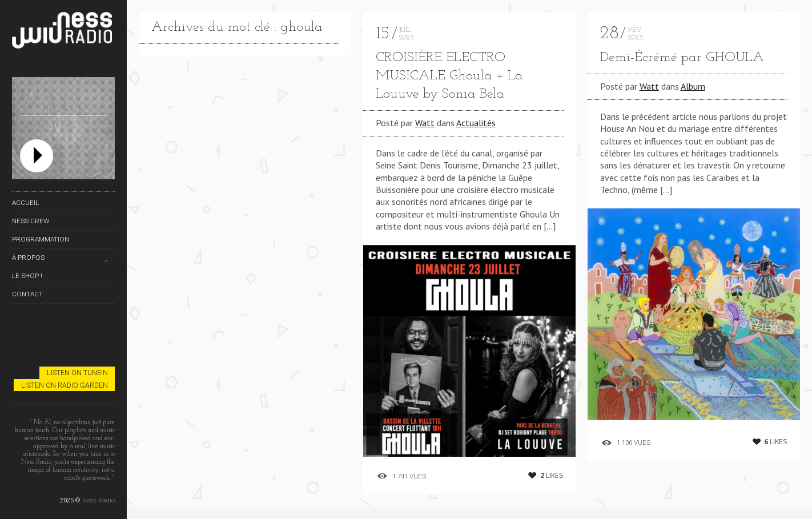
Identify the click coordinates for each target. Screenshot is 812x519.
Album (693, 86)
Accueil (25, 203)
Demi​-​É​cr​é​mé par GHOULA (682, 58)
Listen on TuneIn (77, 373)
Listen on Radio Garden (65, 385)
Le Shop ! (27, 276)
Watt (425, 123)
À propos (28, 258)
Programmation (41, 239)
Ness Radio (99, 500)
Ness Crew (31, 221)
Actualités (476, 123)
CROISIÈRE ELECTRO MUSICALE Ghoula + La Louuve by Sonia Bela (449, 76)
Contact (27, 294)
